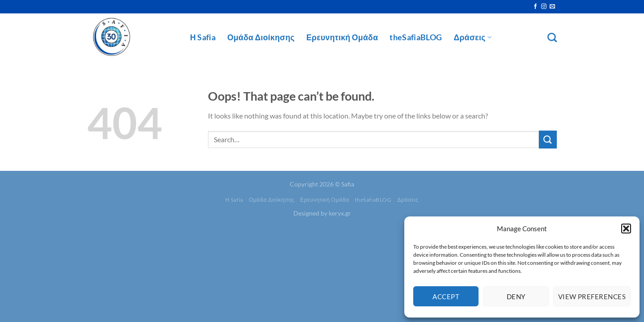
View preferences (592, 297)
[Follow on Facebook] (535, 7)
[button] (626, 229)
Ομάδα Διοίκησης (261, 37)
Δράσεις (473, 37)
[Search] (552, 37)
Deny (516, 297)
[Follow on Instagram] (544, 7)
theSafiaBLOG (416, 37)
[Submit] (548, 139)
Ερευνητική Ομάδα (342, 37)
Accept (446, 297)
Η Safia (203, 37)
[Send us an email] (552, 7)
